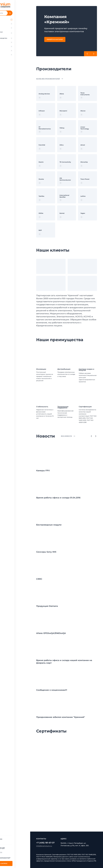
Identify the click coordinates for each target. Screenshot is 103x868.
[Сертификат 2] (88, 749)
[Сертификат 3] (45, 770)
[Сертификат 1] (67, 749)
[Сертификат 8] (88, 791)
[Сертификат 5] (88, 770)
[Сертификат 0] (45, 749)
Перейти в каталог (55, 39)
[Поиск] (26, 13)
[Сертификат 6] (45, 791)
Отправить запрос (15, 863)
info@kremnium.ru (10, 852)
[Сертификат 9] (45, 812)
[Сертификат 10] (67, 812)
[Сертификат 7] (67, 791)
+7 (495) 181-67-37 (11, 848)
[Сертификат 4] (67, 770)
